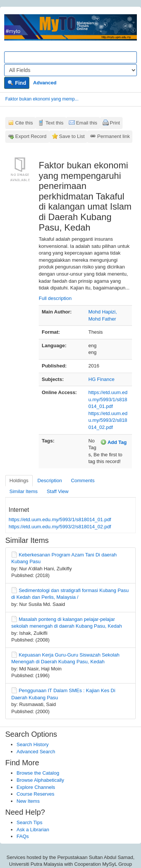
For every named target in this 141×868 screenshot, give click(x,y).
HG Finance (101, 379)
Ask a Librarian (33, 830)
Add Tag (114, 442)
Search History (33, 744)
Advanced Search (36, 752)
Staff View (58, 491)
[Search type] (70, 70)
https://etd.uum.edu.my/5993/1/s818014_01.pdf (108, 399)
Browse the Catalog (38, 773)
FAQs (23, 836)
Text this (55, 123)
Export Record (31, 136)
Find (17, 83)
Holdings (19, 480)
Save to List (72, 136)
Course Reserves (35, 794)
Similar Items (23, 491)
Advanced (45, 83)
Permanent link (114, 136)
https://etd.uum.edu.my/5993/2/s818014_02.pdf (108, 420)
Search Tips (30, 822)
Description (50, 480)
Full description (55, 298)
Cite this (24, 123)
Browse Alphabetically (40, 780)
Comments (83, 480)
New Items (28, 801)
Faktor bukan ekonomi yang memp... (42, 99)
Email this (86, 123)
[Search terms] (70, 57)
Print (115, 123)
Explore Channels (36, 787)
